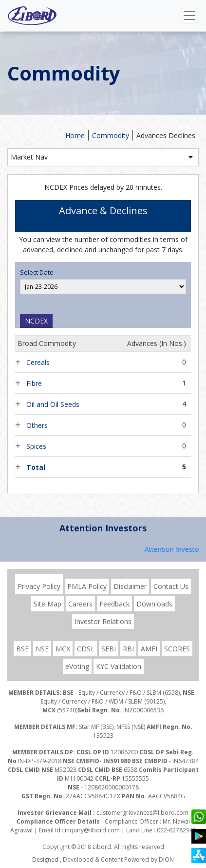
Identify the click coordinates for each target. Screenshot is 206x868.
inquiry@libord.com (92, 830)
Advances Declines (166, 135)
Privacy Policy (39, 586)
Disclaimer (130, 586)
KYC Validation (119, 666)
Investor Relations (103, 621)
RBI (128, 649)
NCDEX (36, 321)
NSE (42, 649)
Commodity (111, 135)
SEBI (109, 649)
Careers (80, 604)
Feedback (114, 604)
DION (166, 859)
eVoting (77, 666)
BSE (22, 649)
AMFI (149, 649)
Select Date (37, 272)
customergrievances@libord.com (142, 813)
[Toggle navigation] (189, 16)
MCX (63, 649)
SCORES (177, 649)
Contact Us (171, 586)
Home (75, 135)
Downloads (154, 604)
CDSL (86, 649)
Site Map (47, 604)
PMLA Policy (87, 586)
